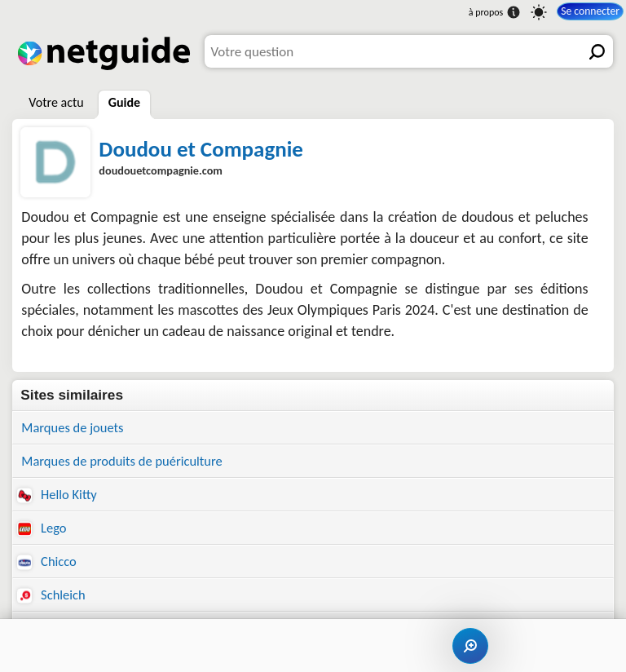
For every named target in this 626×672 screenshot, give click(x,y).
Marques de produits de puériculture (126, 462)
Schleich (52, 600)
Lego (42, 531)
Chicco (48, 565)
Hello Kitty (58, 496)
